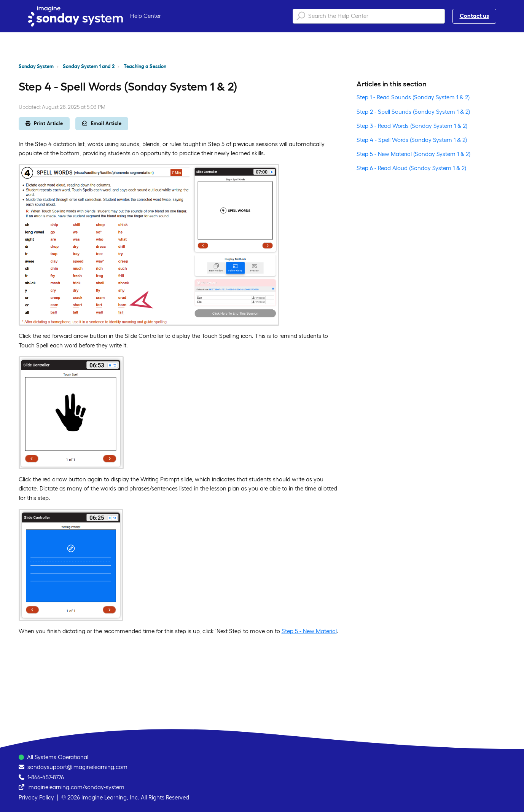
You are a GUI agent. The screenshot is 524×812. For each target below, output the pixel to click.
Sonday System (36, 66)
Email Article (102, 123)
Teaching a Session (145, 66)
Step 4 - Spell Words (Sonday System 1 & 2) (412, 140)
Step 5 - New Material (309, 631)
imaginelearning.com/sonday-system (76, 787)
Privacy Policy (36, 797)
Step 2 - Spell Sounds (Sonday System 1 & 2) (413, 112)
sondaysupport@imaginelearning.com (77, 767)
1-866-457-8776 (46, 777)
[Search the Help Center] (369, 16)
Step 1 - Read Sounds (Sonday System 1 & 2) (413, 97)
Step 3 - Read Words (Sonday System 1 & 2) (412, 126)
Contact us (474, 16)
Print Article (44, 123)
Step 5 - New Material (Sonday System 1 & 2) (413, 154)
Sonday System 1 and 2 (89, 66)
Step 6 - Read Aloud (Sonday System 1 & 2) (411, 168)
